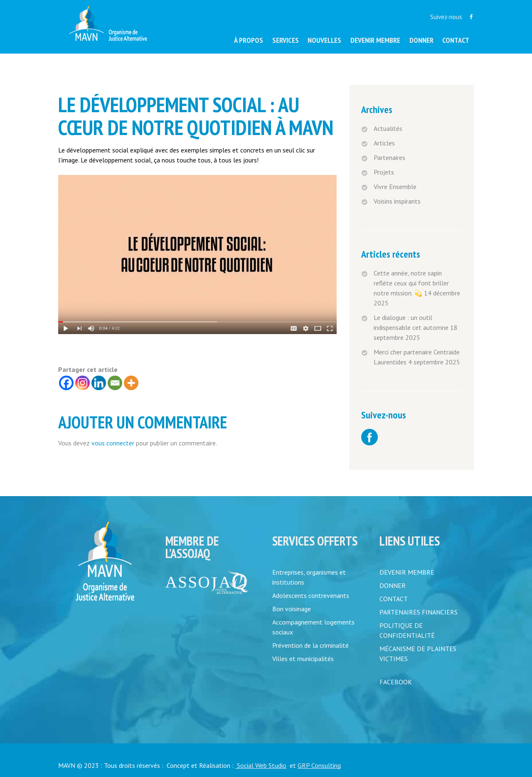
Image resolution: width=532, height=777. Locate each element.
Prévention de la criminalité (310, 645)
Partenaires (389, 157)
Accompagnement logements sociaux (313, 627)
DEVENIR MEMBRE (407, 572)
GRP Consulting (319, 765)
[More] (131, 383)
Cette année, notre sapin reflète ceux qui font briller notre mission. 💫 (411, 283)
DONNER (393, 585)
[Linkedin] (99, 383)
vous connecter (113, 443)
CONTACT (394, 599)
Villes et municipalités (303, 659)
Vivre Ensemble (395, 187)
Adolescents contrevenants (311, 595)
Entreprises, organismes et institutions (309, 577)
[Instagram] (83, 383)
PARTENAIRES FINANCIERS (419, 612)
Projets (384, 172)
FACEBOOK (396, 682)
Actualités (388, 128)
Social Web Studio (261, 765)
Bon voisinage (292, 609)
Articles (384, 143)
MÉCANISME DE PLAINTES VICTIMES (418, 654)
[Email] (115, 383)
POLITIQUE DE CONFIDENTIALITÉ (407, 630)
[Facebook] (66, 383)
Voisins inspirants (397, 201)
